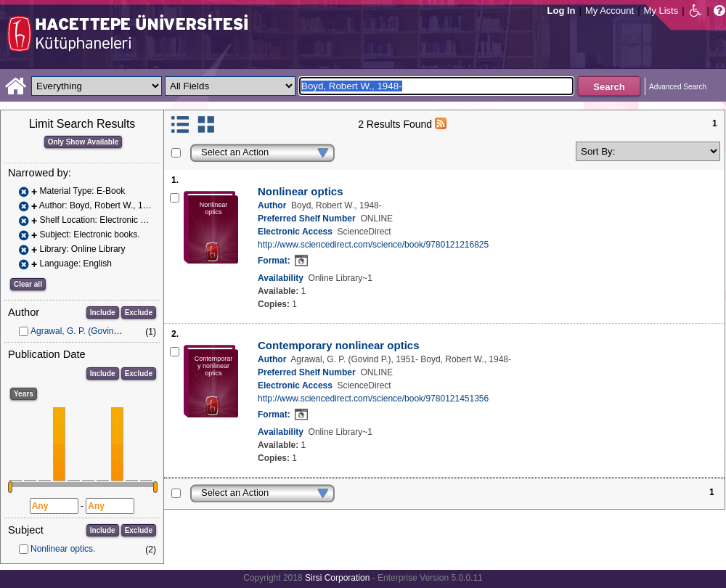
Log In (562, 11)
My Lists (661, 11)
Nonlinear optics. (63, 549)
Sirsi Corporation (337, 578)
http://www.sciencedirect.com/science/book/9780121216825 (373, 245)
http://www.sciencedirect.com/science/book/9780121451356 (373, 399)
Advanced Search (678, 87)
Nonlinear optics (301, 191)
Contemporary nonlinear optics (339, 345)
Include (103, 313)
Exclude (139, 313)
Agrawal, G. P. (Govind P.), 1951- (94, 331)
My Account (609, 11)
